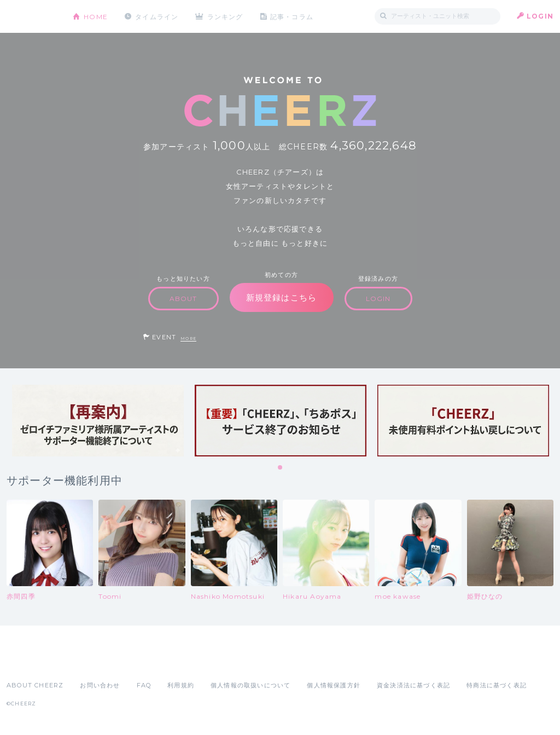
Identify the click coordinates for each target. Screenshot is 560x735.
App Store (32, 661)
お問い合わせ (100, 685)
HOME (96, 16)
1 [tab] (281, 468)
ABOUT (183, 299)
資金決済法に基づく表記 (413, 685)
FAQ (144, 685)
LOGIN (540, 16)
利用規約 (181, 685)
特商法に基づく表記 (497, 685)
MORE (188, 338)
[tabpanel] (98, 421)
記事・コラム (292, 16)
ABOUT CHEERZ (35, 685)
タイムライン (157, 16)
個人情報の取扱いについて (250, 685)
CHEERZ (31, 17)
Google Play (90, 661)
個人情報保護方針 (334, 685)
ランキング (226, 16)
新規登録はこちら (282, 297)
